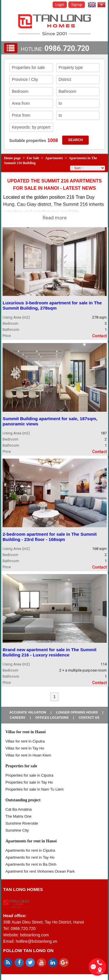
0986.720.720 (67, 48)
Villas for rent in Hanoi (26, 732)
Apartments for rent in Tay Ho (30, 857)
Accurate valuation (28, 712)
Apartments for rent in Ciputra (30, 850)
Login (60, 5)
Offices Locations (52, 718)
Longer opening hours (77, 712)
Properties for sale (21, 766)
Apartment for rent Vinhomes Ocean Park (40, 871)
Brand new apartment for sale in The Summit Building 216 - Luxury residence (50, 652)
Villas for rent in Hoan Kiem (28, 755)
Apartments (54, 158)
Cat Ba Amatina (19, 809)
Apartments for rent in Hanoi (31, 841)
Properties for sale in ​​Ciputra (30, 775)
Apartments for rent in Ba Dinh (31, 864)
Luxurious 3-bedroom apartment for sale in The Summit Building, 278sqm (52, 305)
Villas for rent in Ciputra (25, 741)
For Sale (33, 158)
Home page (12, 158)
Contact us (89, 718)
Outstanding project (23, 800)
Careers (17, 718)
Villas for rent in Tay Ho (25, 748)
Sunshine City (17, 830)
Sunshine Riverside (22, 823)
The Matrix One (19, 816)
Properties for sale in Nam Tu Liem (35, 789)
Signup (77, 5)
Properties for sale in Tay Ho (29, 782)
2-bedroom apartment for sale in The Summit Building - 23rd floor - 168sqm (50, 537)
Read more (55, 218)
